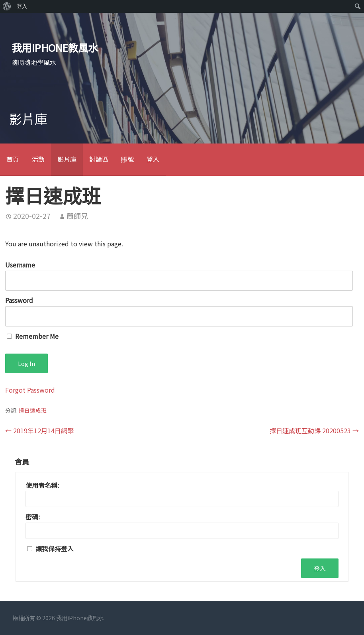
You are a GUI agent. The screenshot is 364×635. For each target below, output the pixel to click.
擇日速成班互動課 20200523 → (314, 431)
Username (20, 265)
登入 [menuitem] (22, 6)
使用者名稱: (42, 485)
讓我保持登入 (55, 548)
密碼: (33, 517)
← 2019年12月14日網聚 (39, 431)
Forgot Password (30, 390)
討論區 (99, 159)
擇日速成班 (33, 410)
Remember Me (33, 336)
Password (19, 300)
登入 (153, 159)
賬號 (127, 159)
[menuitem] (7, 6)
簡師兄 (77, 216)
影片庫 (67, 159)
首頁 (13, 159)
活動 (38, 159)
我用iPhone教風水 (55, 47)
